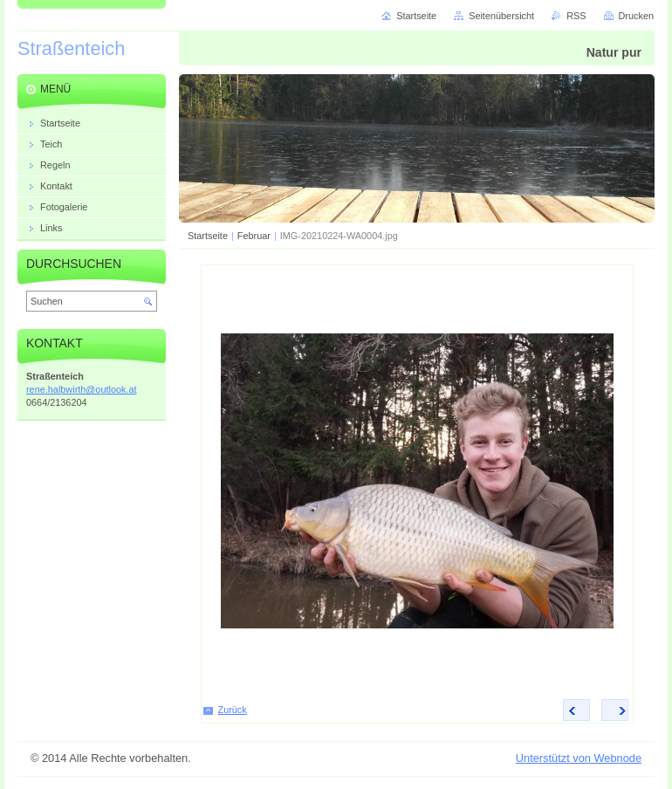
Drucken (637, 16)
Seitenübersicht (501, 16)
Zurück (233, 710)
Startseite (208, 236)
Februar (254, 236)
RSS (576, 16)
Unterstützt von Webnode (579, 758)
